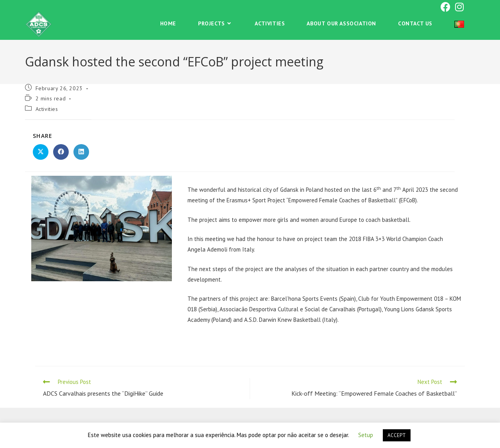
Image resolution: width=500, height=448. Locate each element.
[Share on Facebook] (61, 152)
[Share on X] (41, 152)
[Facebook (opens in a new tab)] (446, 7)
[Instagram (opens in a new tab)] (458, 7)
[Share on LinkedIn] (81, 152)
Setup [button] (366, 435)
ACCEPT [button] (397, 435)
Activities (47, 109)
